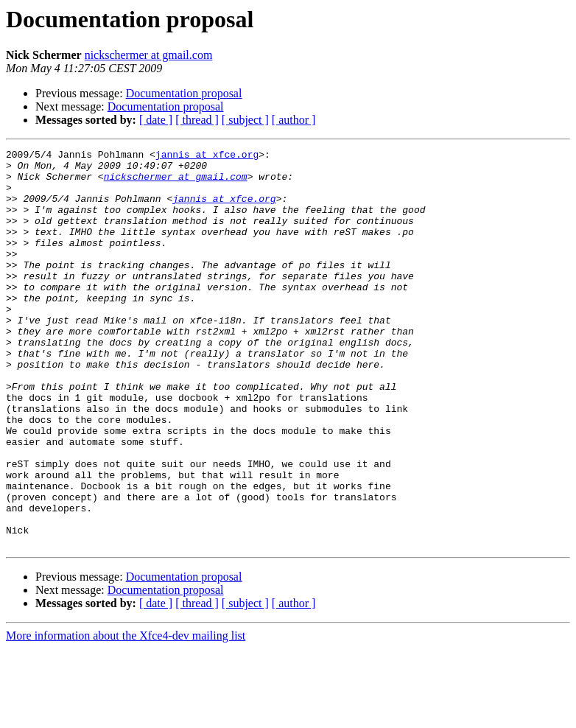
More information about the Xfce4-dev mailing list (126, 715)
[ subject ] (245, 120)
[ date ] (156, 120)
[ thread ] (197, 120)
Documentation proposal (184, 93)
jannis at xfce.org (207, 156)
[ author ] (294, 120)
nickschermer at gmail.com (149, 55)
